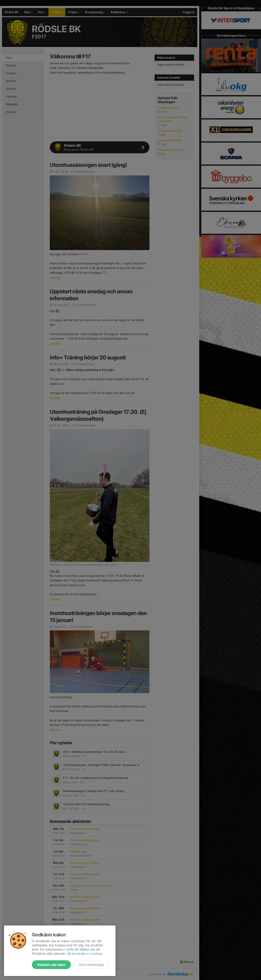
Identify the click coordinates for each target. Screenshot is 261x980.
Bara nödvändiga (92, 965)
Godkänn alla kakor (51, 965)
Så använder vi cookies (85, 954)
